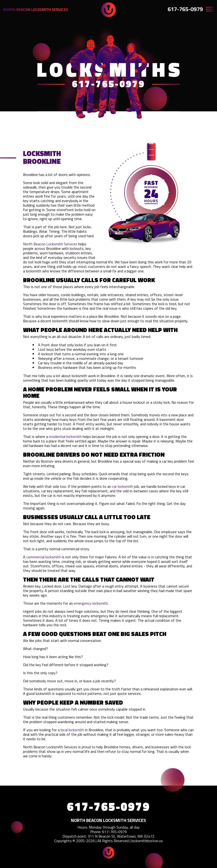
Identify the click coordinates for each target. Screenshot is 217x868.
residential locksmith (65, 436)
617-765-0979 (185, 9)
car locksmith (123, 486)
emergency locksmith (91, 603)
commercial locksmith (44, 557)
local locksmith (72, 730)
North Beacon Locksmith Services (50, 244)
